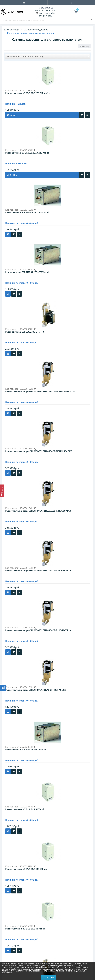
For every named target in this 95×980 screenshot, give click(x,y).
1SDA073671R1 (27, 807)
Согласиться (48, 977)
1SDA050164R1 (27, 508)
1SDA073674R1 (27, 90)
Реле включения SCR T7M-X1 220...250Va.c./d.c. (28, 272)
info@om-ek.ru (46, 16)
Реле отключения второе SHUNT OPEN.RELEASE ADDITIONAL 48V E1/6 (39, 451)
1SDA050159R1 (27, 449)
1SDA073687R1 (27, 150)
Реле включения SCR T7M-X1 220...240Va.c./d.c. (28, 212)
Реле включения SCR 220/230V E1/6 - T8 (25, 332)
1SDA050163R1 (27, 568)
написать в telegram (46, 11)
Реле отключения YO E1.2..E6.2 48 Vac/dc (25, 929)
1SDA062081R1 (27, 269)
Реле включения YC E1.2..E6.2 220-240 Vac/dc (27, 153)
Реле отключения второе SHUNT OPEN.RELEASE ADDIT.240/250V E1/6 (38, 511)
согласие (6, 969)
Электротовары (12, 30)
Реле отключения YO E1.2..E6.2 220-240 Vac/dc (28, 93)
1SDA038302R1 (27, 329)
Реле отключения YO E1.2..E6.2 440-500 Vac (26, 869)
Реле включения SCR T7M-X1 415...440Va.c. (26, 750)
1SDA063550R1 (27, 210)
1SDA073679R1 (27, 866)
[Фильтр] (2, 491)
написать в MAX (47, 13)
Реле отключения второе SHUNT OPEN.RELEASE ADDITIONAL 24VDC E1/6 (40, 391)
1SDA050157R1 (27, 389)
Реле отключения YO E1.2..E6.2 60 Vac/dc (25, 809)
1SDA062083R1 (27, 747)
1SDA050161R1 (27, 628)
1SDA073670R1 (27, 926)
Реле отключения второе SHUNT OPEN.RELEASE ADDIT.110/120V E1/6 (38, 630)
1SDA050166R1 (27, 687)
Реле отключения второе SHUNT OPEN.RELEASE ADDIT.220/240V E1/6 (38, 571)
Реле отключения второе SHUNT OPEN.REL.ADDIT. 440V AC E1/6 (36, 690)
